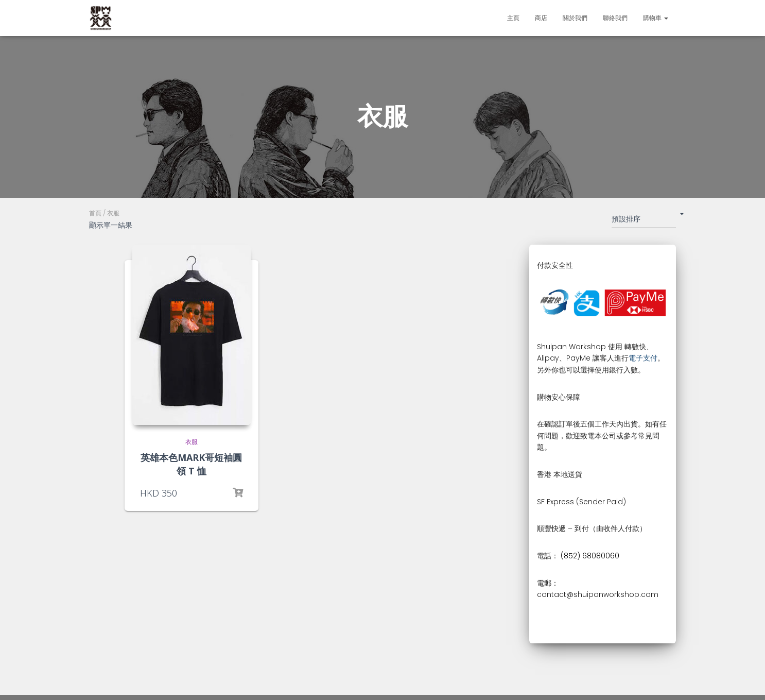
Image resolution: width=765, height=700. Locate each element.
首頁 (95, 213)
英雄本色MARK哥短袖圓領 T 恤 (191, 464)
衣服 (192, 442)
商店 (541, 18)
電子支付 (643, 358)
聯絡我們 (615, 18)
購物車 (656, 18)
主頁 (513, 18)
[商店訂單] (644, 221)
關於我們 (575, 18)
